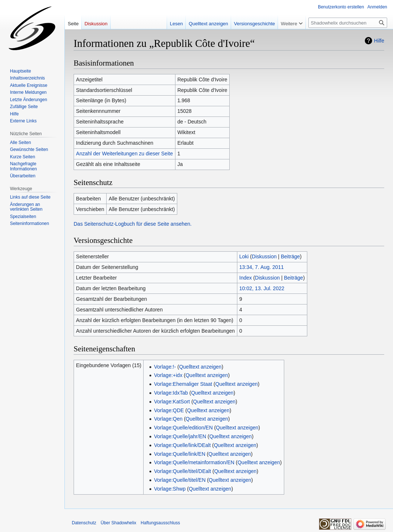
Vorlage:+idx (168, 375)
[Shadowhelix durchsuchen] (348, 23)
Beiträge (290, 256)
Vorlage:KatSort (172, 402)
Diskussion (264, 256)
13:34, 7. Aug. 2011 (261, 267)
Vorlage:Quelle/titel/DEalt (182, 471)
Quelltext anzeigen (200, 367)
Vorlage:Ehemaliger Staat (183, 384)
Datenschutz (84, 523)
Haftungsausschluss (160, 523)
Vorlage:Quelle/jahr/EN (180, 436)
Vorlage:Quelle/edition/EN (183, 428)
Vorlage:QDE (169, 410)
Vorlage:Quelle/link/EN (179, 454)
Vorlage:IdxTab (171, 393)
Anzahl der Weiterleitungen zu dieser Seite (125, 154)
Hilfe (379, 41)
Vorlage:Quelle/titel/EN (180, 480)
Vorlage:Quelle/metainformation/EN (194, 462)
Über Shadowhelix (118, 523)
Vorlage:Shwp (170, 489)
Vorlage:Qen (168, 419)
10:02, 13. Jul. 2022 (262, 288)
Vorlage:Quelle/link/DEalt (182, 445)
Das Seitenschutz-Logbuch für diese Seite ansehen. (133, 224)
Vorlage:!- (165, 367)
